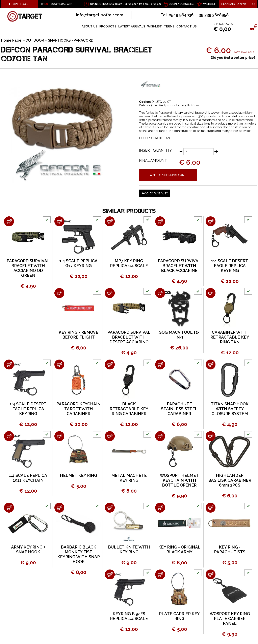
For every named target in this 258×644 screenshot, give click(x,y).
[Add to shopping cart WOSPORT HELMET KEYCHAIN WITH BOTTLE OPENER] (160, 436)
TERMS (169, 26)
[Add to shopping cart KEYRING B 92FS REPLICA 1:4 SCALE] (110, 574)
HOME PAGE (19, 4)
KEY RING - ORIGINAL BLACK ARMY (179, 550)
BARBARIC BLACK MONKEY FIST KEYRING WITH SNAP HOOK (79, 554)
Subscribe (187, 4)
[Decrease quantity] (181, 151)
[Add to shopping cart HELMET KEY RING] (59, 436)
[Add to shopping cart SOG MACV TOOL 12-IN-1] (160, 293)
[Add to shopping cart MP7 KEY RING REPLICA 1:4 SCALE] (110, 221)
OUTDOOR (35, 40)
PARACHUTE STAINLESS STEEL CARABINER (179, 409)
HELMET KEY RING (79, 475)
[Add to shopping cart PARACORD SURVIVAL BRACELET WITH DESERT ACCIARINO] (110, 293)
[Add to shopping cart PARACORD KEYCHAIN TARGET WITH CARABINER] (59, 364)
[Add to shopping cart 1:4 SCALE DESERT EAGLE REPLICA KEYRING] (211, 221)
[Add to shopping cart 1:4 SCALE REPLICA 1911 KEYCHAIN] (9, 436)
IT (42, 4)
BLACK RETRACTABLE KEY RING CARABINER (129, 409)
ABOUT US (89, 26)
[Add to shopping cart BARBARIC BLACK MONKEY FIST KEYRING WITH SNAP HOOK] (59, 508)
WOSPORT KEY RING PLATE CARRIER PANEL (230, 619)
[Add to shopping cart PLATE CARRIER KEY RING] (160, 574)
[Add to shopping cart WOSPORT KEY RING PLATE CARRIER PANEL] (211, 574)
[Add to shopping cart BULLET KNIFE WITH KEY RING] (110, 508)
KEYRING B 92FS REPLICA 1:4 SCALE (129, 616)
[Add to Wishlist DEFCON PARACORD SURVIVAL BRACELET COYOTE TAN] (155, 193)
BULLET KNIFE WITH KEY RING (129, 550)
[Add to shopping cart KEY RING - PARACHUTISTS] (211, 508)
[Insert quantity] (199, 152)
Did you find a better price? (233, 58)
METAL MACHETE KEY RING (129, 478)
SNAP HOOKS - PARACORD (71, 40)
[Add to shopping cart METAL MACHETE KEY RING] (110, 436)
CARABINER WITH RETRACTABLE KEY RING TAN (230, 337)
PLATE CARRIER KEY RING (179, 616)
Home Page (11, 40)
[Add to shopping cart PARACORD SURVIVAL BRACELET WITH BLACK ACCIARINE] (160, 221)
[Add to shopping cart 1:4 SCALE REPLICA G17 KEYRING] (59, 221)
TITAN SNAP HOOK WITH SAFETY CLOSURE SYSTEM (230, 409)
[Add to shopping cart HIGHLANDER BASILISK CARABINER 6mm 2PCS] (211, 436)
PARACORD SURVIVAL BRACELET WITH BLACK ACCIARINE (179, 266)
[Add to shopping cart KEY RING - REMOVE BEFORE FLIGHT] (59, 293)
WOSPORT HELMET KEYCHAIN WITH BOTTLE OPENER (179, 480)
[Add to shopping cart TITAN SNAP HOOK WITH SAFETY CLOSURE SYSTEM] (211, 364)
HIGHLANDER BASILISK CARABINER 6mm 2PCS (230, 480)
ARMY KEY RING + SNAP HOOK (28, 550)
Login (173, 4)
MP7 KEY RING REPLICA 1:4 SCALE (129, 263)
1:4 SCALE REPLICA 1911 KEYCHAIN (28, 478)
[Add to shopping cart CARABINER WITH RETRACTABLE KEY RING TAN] (211, 293)
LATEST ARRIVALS (132, 26)
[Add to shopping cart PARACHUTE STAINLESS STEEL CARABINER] (160, 364)
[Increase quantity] (216, 151)
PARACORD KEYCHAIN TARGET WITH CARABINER (79, 409)
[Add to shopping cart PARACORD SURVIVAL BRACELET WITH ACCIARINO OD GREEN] (9, 221)
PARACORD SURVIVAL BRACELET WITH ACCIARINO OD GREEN (28, 268)
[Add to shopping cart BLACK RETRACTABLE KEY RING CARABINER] (110, 364)
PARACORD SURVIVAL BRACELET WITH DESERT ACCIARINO (129, 337)
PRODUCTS (108, 26)
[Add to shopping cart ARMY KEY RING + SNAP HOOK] (9, 508)
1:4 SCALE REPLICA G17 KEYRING (79, 263)
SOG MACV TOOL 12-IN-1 (179, 335)
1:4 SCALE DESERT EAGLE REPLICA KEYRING (230, 266)
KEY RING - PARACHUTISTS (230, 550)
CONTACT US (186, 26)
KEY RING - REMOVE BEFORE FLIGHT (79, 335)
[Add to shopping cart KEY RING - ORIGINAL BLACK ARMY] (160, 508)
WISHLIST (209, 4)
